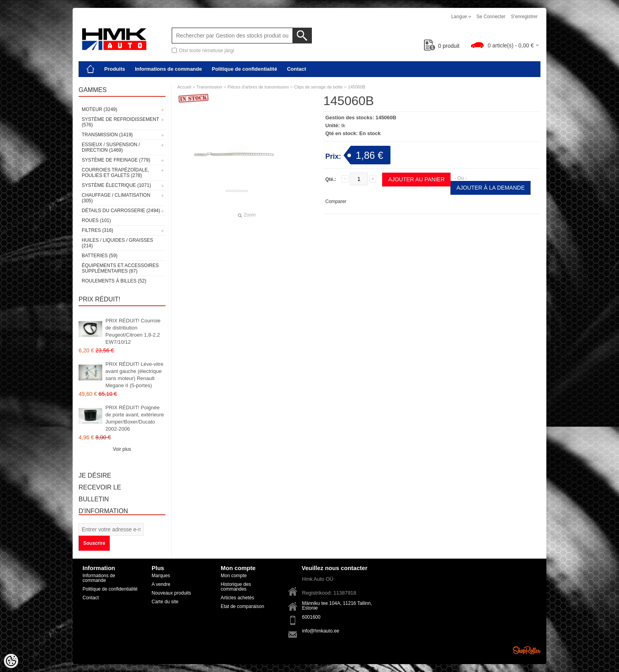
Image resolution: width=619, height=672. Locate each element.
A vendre (161, 584)
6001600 (311, 617)
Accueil (184, 87)
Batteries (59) (99, 256)
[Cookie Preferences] (11, 661)
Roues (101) (96, 220)
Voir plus (122, 449)
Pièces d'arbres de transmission (258, 87)
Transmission (209, 87)
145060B (356, 87)
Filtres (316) (98, 230)
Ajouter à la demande (491, 188)
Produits (115, 69)
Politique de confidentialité (244, 69)
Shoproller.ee (527, 650)
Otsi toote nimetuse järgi (206, 50)
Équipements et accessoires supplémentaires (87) (120, 268)
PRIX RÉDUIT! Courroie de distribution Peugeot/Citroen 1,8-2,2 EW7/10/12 (133, 331)
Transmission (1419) (107, 135)
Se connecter (491, 17)
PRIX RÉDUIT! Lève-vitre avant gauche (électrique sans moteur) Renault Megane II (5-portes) (134, 375)
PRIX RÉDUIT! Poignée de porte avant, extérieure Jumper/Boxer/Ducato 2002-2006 (135, 418)
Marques (161, 576)
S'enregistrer (524, 17)
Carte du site (165, 602)
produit (442, 46)
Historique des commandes (236, 587)
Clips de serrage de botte (318, 87)
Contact (296, 69)
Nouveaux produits (171, 593)
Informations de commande (169, 69)
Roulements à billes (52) (114, 281)
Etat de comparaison (242, 606)
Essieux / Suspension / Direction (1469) (111, 147)
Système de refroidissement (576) (120, 122)
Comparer (336, 201)
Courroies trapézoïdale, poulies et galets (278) (115, 173)
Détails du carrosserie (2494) (121, 211)
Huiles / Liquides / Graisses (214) (117, 243)
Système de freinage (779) (116, 160)
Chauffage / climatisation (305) (116, 198)
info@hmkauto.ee (321, 631)
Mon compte (234, 576)
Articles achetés (237, 598)
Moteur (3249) (99, 109)
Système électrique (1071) (116, 185)
